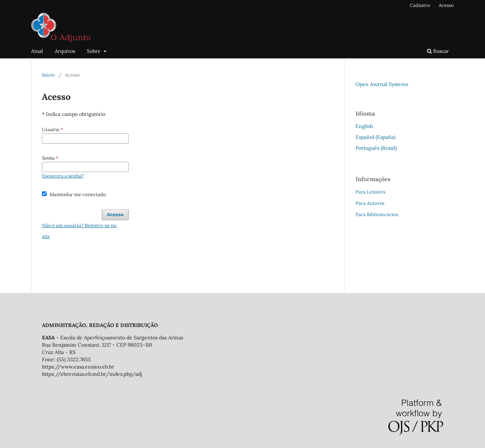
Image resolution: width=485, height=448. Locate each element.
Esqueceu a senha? (63, 176)
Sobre (94, 51)
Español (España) (375, 137)
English (364, 126)
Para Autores (370, 203)
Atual (37, 51)
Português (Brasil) (376, 148)
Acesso (446, 5)
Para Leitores (370, 192)
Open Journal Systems (382, 84)
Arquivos (65, 51)
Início (48, 75)
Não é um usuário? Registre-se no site (79, 231)
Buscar (438, 51)
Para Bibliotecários (377, 215)
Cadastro (420, 5)
